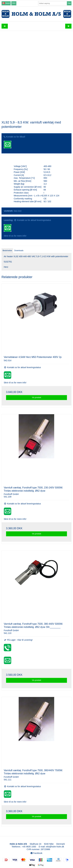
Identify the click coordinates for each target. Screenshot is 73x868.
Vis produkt (36, 397)
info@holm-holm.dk (55, 847)
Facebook (36, 853)
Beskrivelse (7, 251)
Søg (69, 3)
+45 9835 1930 (29, 847)
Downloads (19, 251)
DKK (14, 3)
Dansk (6, 3)
